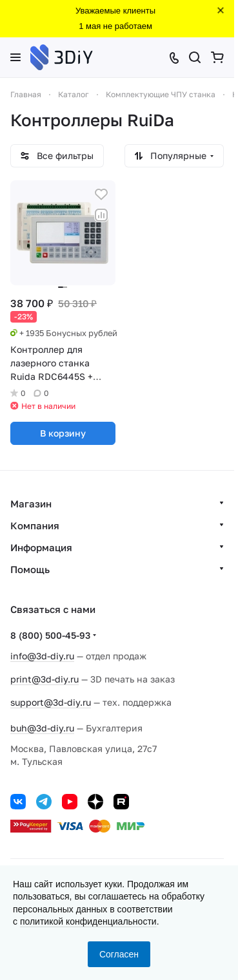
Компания (35, 525)
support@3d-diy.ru (51, 702)
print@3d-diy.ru (45, 679)
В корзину (63, 433)
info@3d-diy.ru (42, 656)
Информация (41, 547)
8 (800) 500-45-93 (50, 635)
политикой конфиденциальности (88, 921)
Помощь (30, 569)
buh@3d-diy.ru (42, 728)
